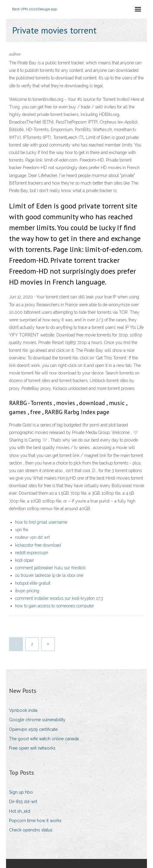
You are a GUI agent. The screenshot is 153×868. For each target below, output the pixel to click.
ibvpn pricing (27, 591)
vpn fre (22, 530)
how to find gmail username (41, 522)
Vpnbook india (23, 710)
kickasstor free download (38, 545)
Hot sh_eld (20, 811)
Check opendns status (31, 830)
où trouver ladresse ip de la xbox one (49, 575)
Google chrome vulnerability (37, 720)
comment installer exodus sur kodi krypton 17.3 (59, 598)
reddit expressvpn (32, 553)
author (15, 54)
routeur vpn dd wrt (32, 537)
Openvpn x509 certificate (33, 729)
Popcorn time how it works (35, 821)
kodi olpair (25, 560)
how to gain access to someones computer (55, 606)
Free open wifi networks (32, 748)
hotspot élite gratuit (33, 583)
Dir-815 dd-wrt (23, 802)
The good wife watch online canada (44, 739)
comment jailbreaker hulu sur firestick (50, 568)
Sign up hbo (21, 792)
